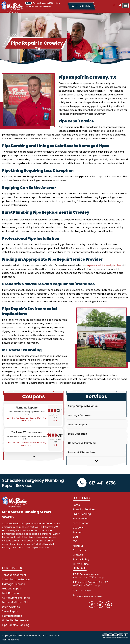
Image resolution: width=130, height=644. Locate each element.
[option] (34, 415)
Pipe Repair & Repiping (16, 625)
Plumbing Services (84, 509)
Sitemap (78, 555)
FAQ (75, 541)
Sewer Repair (80, 519)
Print (55, 420)
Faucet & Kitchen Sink (82, 452)
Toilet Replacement (14, 575)
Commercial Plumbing (82, 443)
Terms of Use (81, 564)
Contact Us (79, 550)
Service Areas (81, 523)
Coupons (78, 528)
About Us (78, 546)
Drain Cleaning (82, 514)
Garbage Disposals (80, 415)
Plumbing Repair (12, 616)
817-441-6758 (96, 483)
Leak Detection (78, 434)
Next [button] (34, 454)
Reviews (78, 532)
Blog (75, 537)
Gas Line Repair (78, 425)
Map (101, 577)
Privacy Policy (81, 559)
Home (76, 505)
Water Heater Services (16, 620)
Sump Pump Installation (83, 406)
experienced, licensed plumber (104, 265)
